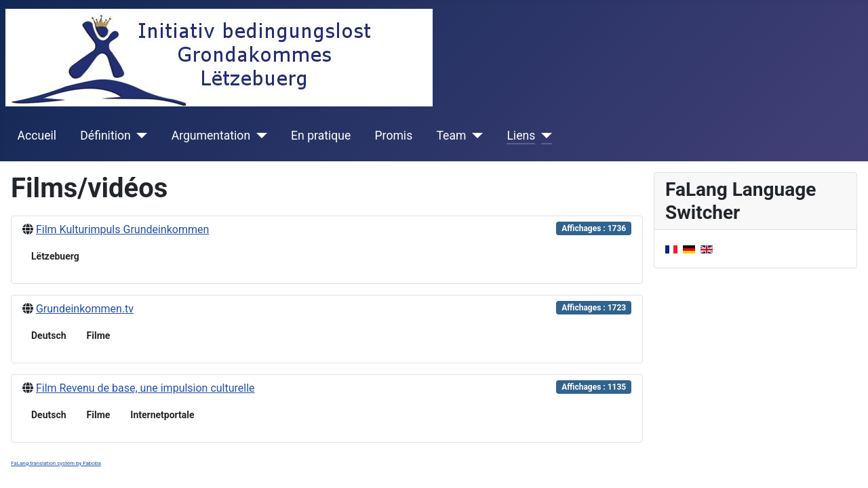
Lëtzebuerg (55, 256)
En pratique (321, 136)
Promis (394, 136)
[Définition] (139, 136)
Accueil (37, 136)
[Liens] (544, 136)
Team (451, 136)
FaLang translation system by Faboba (56, 463)
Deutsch (49, 335)
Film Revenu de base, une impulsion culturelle (145, 388)
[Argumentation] (259, 136)
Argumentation (211, 136)
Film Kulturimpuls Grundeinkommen (122, 229)
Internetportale (162, 415)
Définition (105, 136)
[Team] (474, 136)
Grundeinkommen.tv (85, 309)
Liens (521, 136)
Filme (99, 335)
